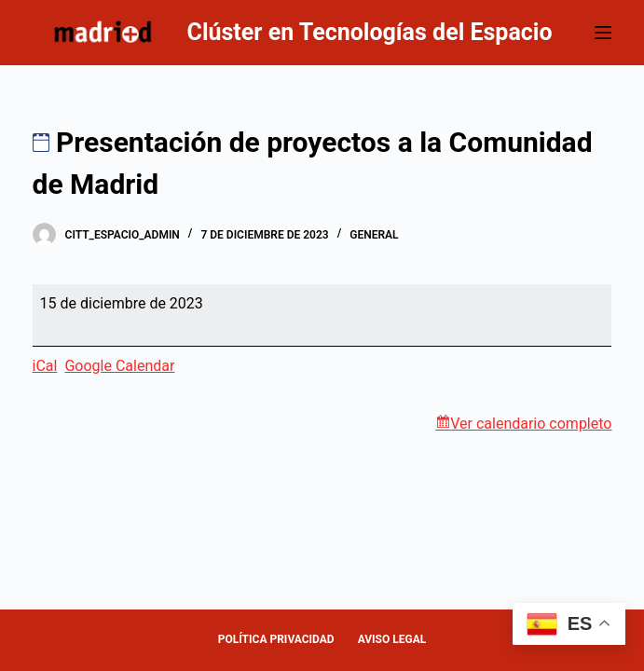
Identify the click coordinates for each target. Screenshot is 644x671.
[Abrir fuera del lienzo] (603, 33)
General (374, 235)
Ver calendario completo (531, 424)
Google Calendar (119, 366)
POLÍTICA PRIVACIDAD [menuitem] (276, 639)
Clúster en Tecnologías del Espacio (370, 32)
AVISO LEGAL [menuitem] (392, 639)
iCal (45, 366)
